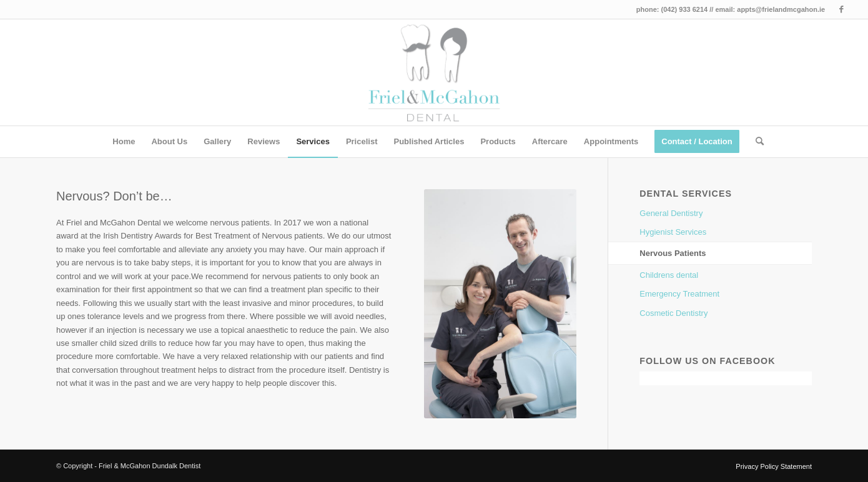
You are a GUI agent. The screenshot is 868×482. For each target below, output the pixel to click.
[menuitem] (124, 142)
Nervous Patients (673, 253)
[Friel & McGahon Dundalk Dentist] (434, 72)
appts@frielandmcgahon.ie (781, 9)
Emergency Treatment (679, 294)
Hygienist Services (673, 232)
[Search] (756, 142)
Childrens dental (669, 275)
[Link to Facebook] (841, 9)
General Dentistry (671, 213)
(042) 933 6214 (685, 9)
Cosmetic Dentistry (673, 313)
